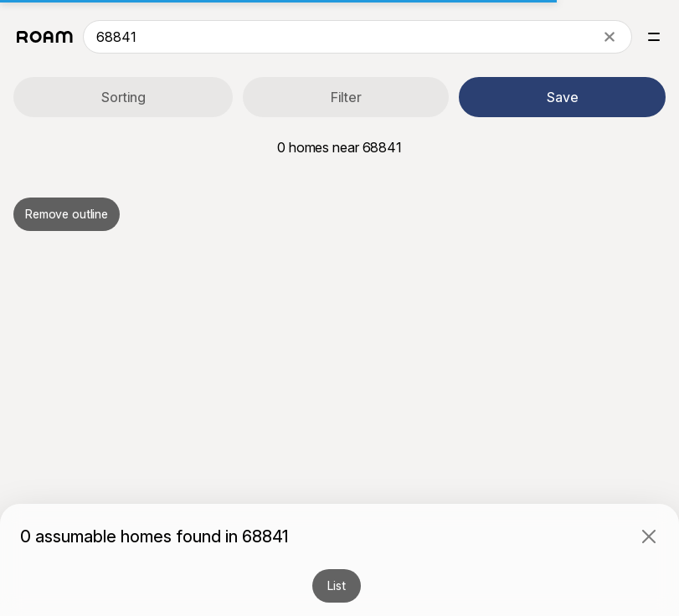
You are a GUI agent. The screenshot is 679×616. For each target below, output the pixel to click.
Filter (346, 97)
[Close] (649, 536)
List (336, 585)
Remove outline (67, 214)
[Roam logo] (45, 37)
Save (563, 97)
